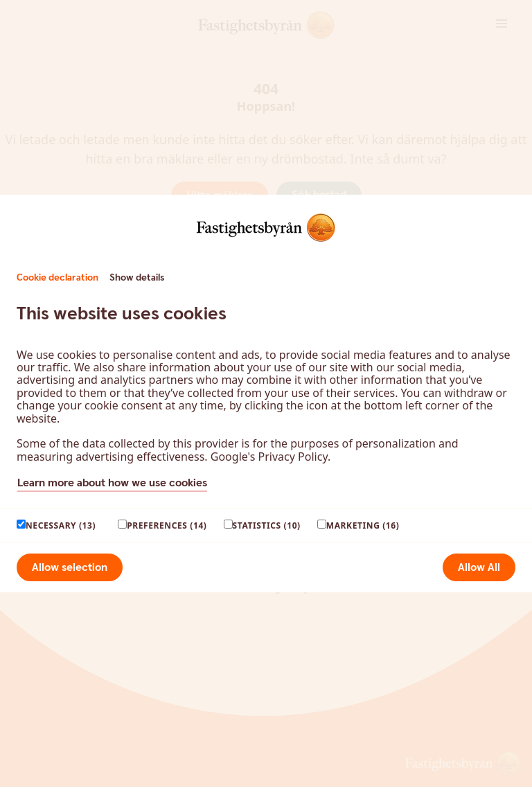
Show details (137, 278)
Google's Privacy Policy (269, 457)
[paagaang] (21, 524)
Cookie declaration (57, 278)
